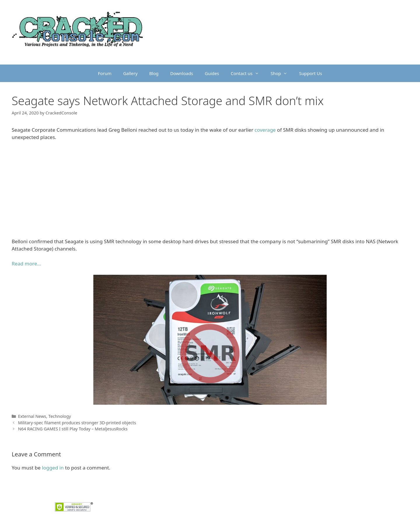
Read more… (26, 264)
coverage (265, 130)
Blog (154, 73)
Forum (105, 73)
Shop (282, 73)
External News (32, 416)
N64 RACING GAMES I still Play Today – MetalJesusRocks (73, 429)
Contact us (248, 73)
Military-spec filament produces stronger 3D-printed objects (77, 423)
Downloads (182, 73)
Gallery (130, 73)
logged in (53, 468)
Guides (212, 73)
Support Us (310, 73)
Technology (60, 416)
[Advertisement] (210, 189)
